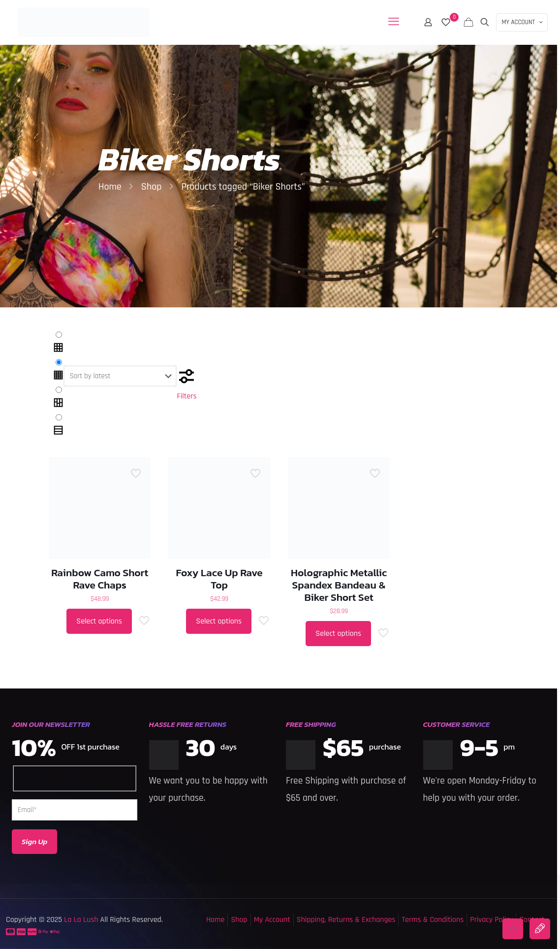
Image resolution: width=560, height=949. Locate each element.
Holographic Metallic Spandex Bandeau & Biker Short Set (339, 585)
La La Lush (80, 920)
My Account (272, 920)
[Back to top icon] (513, 929)
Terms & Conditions (433, 920)
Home (110, 187)
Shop (152, 187)
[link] (58, 343)
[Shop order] (120, 376)
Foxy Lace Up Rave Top (219, 579)
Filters (187, 384)
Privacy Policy (491, 920)
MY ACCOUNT (523, 22)
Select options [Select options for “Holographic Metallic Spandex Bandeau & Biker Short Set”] (338, 634)
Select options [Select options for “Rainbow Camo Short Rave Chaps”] (99, 621)
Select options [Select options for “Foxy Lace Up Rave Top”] (219, 621)
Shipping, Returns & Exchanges (346, 920)
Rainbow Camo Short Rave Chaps (100, 579)
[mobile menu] (394, 22)
